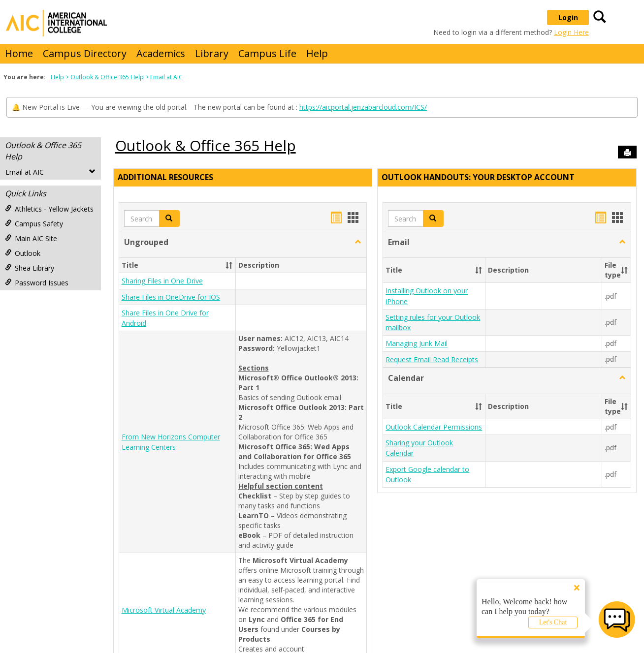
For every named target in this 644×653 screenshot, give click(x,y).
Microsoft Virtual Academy (164, 610)
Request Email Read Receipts (432, 359)
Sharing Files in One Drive (162, 281)
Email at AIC (166, 77)
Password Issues (37, 283)
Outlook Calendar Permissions (434, 427)
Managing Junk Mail (417, 344)
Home (19, 53)
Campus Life (267, 53)
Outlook (23, 253)
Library (212, 53)
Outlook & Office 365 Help (107, 77)
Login (568, 17)
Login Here (571, 32)
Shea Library (30, 268)
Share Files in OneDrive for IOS (171, 297)
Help (317, 53)
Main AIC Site (31, 238)
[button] (358, 242)
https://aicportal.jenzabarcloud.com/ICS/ (363, 107)
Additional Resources (165, 177)
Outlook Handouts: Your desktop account (478, 177)
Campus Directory (85, 53)
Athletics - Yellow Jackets (49, 209)
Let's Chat (553, 622)
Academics (161, 53)
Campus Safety (34, 224)
